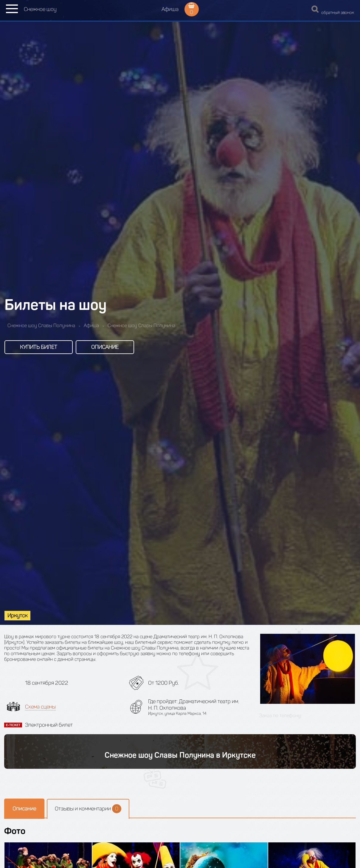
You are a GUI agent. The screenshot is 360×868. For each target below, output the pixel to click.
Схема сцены (40, 707)
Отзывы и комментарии (88, 809)
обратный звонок (338, 13)
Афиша (170, 9)
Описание (105, 347)
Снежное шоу (40, 9)
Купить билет (39, 347)
